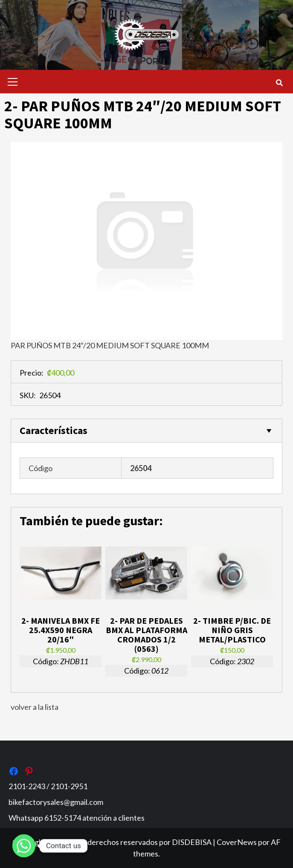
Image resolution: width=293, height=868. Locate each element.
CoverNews (237, 842)
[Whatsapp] (24, 846)
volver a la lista (35, 707)
